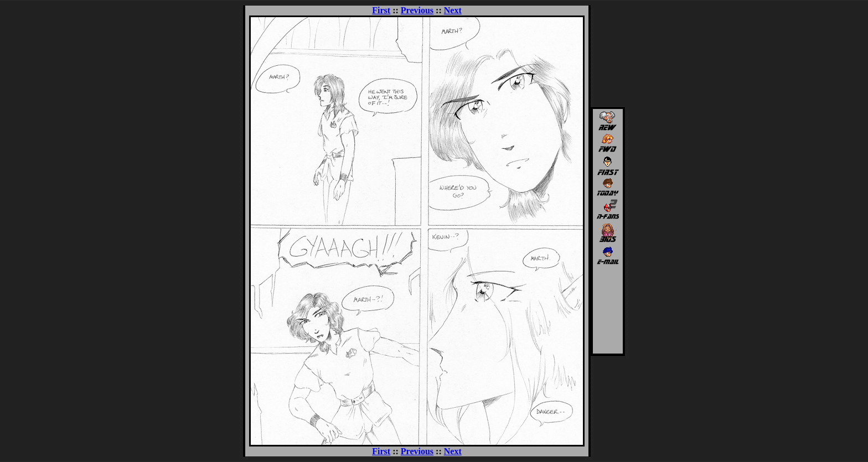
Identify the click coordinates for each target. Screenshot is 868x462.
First (381, 10)
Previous (417, 10)
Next (453, 10)
